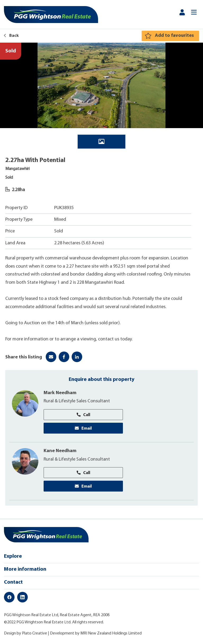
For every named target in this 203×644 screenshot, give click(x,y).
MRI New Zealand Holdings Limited (111, 633)
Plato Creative (34, 633)
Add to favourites (174, 36)
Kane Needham (60, 451)
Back (11, 36)
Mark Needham (60, 393)
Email (83, 428)
